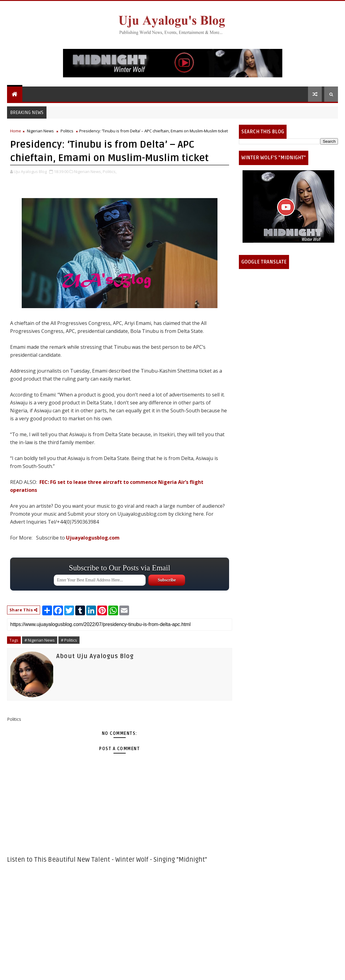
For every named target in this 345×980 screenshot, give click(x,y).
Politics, (110, 171)
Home (16, 131)
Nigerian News (40, 131)
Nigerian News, (88, 171)
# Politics (69, 640)
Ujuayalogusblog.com (93, 538)
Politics (67, 131)
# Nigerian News (40, 640)
